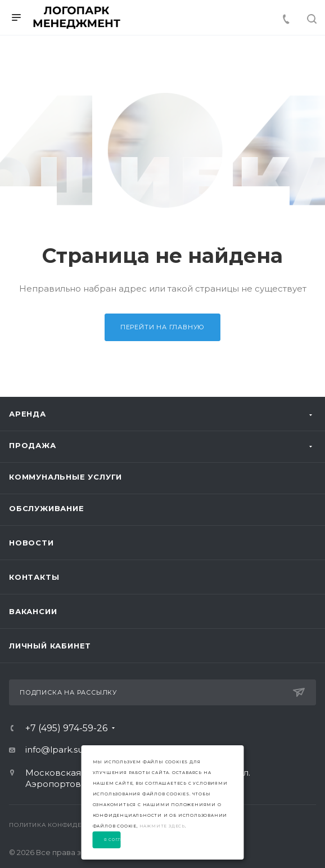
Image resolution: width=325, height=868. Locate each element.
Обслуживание (47, 508)
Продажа (33, 445)
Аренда (28, 414)
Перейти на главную (162, 327)
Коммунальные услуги (66, 477)
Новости (31, 543)
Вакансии (33, 611)
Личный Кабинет (50, 646)
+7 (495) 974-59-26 (66, 728)
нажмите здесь (162, 826)
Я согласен (112, 840)
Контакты (34, 577)
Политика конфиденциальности (71, 825)
